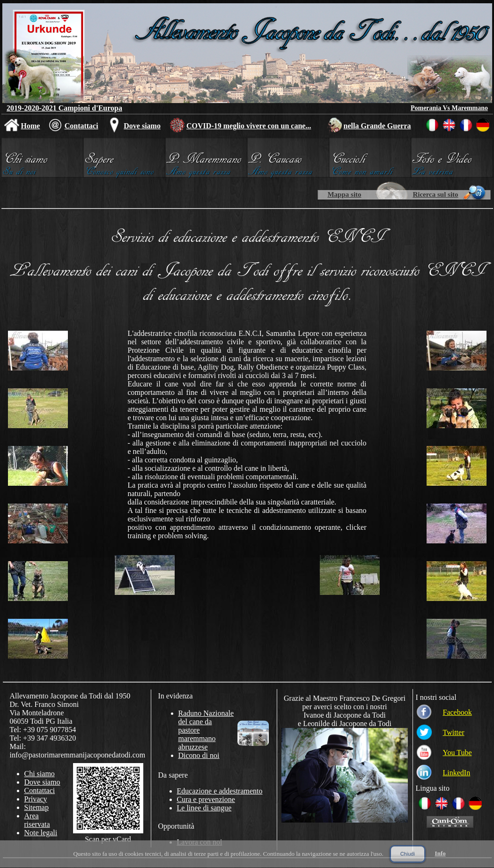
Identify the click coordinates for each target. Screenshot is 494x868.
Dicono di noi (199, 755)
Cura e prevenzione (206, 799)
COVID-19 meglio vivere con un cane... (249, 126)
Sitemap (37, 807)
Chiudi (408, 854)
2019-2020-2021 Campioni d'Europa (64, 108)
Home (31, 126)
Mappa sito (344, 194)
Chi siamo (40, 774)
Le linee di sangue (204, 808)
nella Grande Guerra (377, 126)
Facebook (457, 712)
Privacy (36, 799)
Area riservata (37, 820)
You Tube (457, 753)
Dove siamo (142, 126)
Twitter (454, 732)
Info (440, 853)
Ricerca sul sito (435, 194)
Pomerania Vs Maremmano (449, 108)
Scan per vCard (108, 839)
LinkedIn (457, 773)
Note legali (41, 833)
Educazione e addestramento (220, 791)
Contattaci (81, 126)
